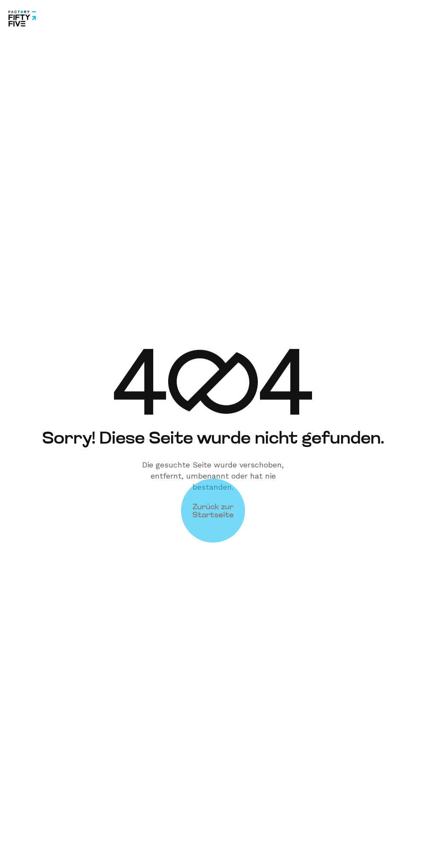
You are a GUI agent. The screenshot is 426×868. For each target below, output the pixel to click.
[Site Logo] (22, 18)
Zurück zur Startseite (213, 498)
